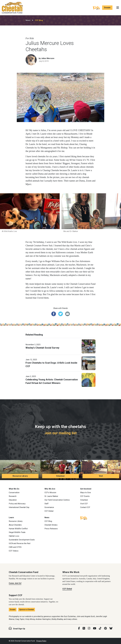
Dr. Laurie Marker (51, 496)
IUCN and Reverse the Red (20, 543)
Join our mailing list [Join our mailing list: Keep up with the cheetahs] (61, 433)
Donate (107, 8)
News (28, 20)
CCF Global (49, 511)
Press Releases (51, 529)
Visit (101, 476)
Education (13, 500)
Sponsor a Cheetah (27, 610)
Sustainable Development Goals (22, 540)
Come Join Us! (15, 583)
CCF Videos (14, 551)
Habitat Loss (14, 536)
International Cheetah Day (19, 507)
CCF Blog (39, 20)
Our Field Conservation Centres (57, 500)
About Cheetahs (15, 525)
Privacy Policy (41, 641)
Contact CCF (85, 507)
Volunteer (60, 476)
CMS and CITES (15, 547)
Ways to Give (86, 493)
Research (13, 496)
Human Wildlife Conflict (18, 529)
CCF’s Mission (50, 493)
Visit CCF (84, 504)
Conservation (14, 493)
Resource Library (20, 476)
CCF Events (85, 496)
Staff (47, 504)
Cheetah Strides (51, 525)
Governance (49, 507)
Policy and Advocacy (17, 504)
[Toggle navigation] (118, 8)
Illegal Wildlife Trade (17, 532)
